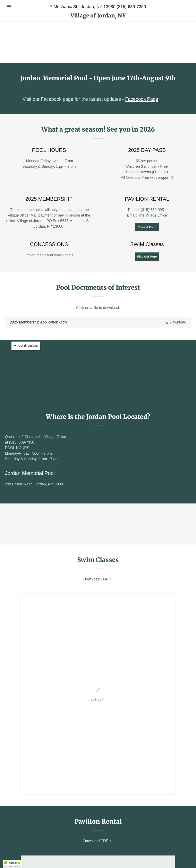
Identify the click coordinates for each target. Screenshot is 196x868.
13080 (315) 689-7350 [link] (125, 6)
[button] (19, 7)
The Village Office (152, 215)
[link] (98, 16)
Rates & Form (147, 227)
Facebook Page (142, 99)
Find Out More (147, 257)
